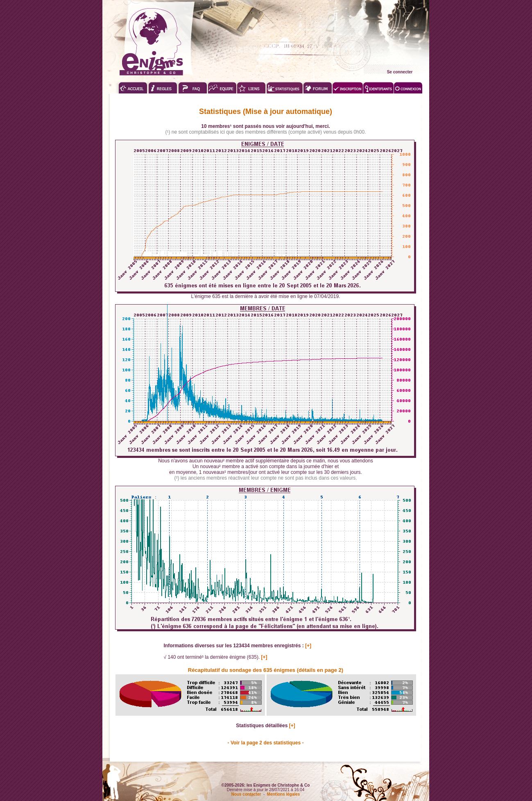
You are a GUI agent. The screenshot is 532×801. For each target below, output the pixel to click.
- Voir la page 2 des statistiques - (266, 743)
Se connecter (400, 72)
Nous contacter (246, 794)
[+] (308, 646)
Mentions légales (284, 794)
